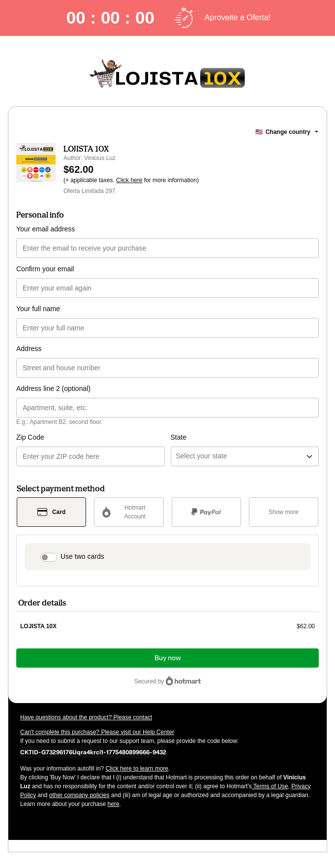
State (179, 437)
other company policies (79, 795)
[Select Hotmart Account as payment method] (129, 512)
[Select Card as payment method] (51, 512)
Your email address (46, 229)
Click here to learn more (137, 769)
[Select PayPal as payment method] (206, 512)
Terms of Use (270, 786)
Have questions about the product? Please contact (86, 717)
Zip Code (30, 437)
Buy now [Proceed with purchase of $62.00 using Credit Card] (168, 658)
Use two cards (82, 556)
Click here (129, 180)
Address (29, 349)
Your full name (38, 309)
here (113, 804)
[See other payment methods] (284, 512)
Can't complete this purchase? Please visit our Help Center (97, 732)
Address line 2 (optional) (53, 388)
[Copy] (93, 752)
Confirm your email (45, 269)
